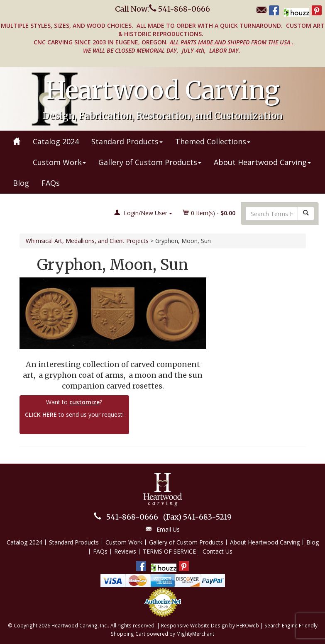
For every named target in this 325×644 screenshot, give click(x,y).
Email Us (168, 529)
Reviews (125, 551)
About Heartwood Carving (262, 162)
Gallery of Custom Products (150, 162)
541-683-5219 (197, 517)
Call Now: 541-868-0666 (162, 9)
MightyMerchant (195, 634)
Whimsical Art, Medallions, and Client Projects (87, 241)
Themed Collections (213, 141)
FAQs (51, 183)
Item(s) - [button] (209, 213)
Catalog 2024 (56, 141)
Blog (21, 183)
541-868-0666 (132, 517)
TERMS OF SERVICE (169, 551)
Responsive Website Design (194, 625)
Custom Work (59, 162)
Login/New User (143, 213)
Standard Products (127, 141)
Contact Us (217, 551)
